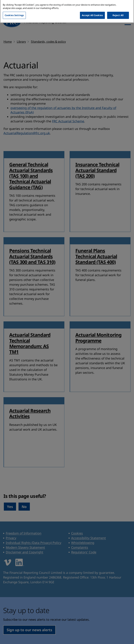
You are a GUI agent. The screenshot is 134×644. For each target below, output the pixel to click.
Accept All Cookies (92, 11)
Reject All (118, 11)
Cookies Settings (14, 11)
